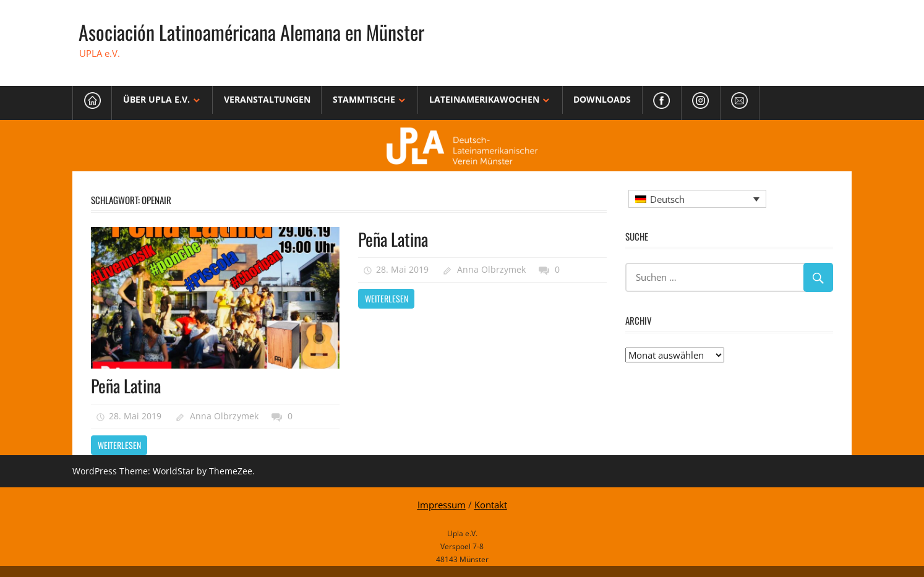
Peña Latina (126, 386)
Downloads (602, 99)
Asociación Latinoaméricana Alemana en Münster (251, 32)
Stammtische (364, 99)
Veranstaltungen (267, 99)
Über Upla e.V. (156, 99)
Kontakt (491, 505)
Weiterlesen (119, 445)
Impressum (442, 505)
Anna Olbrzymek (224, 416)
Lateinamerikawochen (484, 99)
